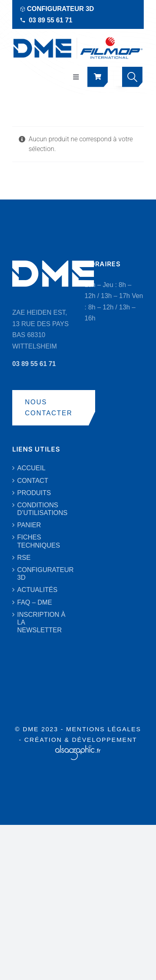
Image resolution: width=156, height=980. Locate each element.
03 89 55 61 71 (50, 20)
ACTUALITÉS (37, 590)
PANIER (29, 525)
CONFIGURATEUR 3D (60, 9)
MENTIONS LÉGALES (104, 729)
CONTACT (33, 481)
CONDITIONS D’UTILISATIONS (42, 509)
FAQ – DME (35, 602)
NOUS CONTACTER (49, 408)
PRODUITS (34, 493)
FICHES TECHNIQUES (39, 541)
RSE (24, 558)
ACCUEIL (31, 468)
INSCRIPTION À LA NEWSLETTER (41, 622)
